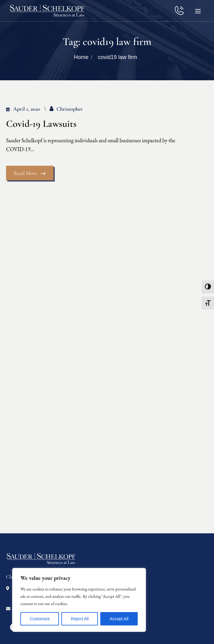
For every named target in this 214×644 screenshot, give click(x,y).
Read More (30, 173)
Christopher (70, 109)
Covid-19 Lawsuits (41, 124)
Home (81, 57)
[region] (79, 600)
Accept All (119, 619)
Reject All (80, 619)
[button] (198, 11)
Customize (40, 619)
